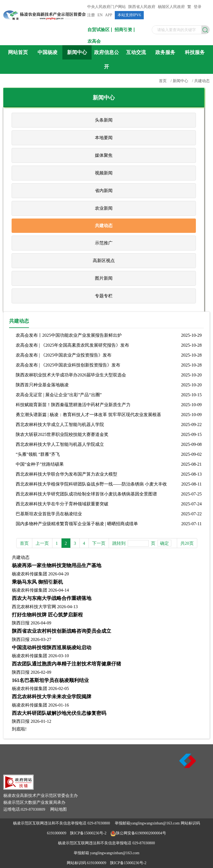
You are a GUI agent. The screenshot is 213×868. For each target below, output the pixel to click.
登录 (198, 7)
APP (109, 15)
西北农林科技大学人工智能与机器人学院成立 (60, 444)
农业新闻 (104, 208)
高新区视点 (104, 261)
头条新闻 (104, 120)
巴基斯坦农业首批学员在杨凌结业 (49, 514)
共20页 (187, 543)
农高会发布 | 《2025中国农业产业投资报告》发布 (64, 355)
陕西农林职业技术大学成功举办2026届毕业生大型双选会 (71, 375)
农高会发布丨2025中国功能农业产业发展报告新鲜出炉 (69, 335)
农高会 (94, 41)
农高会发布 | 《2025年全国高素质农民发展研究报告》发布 (72, 345)
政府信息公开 (106, 60)
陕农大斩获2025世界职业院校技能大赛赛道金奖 (62, 434)
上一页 (42, 543)
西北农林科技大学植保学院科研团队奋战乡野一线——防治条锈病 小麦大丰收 (91, 484)
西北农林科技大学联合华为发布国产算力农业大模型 (66, 474)
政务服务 (165, 52)
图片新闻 (104, 278)
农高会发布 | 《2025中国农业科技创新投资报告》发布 (68, 365)
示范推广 (104, 243)
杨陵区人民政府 (171, 7)
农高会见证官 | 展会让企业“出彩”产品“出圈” (59, 395)
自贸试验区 (98, 30)
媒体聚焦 (104, 155)
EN (100, 15)
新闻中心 (77, 52)
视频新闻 (104, 173)
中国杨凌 (47, 52)
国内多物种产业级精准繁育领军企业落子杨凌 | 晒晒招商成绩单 (77, 524)
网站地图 (58, 809)
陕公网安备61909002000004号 (141, 833)
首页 (163, 81)
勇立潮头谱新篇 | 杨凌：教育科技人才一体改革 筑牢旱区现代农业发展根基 (88, 415)
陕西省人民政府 (142, 7)
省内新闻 (104, 191)
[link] (18, 788)
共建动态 (202, 81)
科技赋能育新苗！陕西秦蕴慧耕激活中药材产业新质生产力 (73, 405)
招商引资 (123, 30)
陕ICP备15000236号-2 (88, 833)
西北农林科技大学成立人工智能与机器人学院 (60, 424)
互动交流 (136, 52)
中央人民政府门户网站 (106, 7)
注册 (91, 15)
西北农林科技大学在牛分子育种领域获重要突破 (62, 504)
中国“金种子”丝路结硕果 (40, 464)
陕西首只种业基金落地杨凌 (42, 385)
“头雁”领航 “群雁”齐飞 (38, 454)
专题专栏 (104, 296)
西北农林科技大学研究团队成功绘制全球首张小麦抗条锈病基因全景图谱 (86, 494)
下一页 (99, 543)
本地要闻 (104, 138)
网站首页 (18, 52)
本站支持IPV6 (129, 15)
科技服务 (195, 52)
